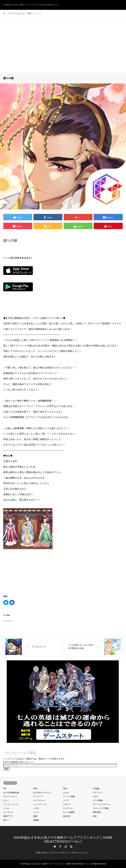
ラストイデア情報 (101, 808)
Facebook (60, 847)
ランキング (8, 812)
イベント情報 (69, 796)
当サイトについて (80, 853)
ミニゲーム (68, 808)
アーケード (38, 796)
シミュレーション (11, 804)
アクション (98, 793)
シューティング (40, 804)
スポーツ (67, 804)
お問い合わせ (42, 853)
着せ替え (67, 816)
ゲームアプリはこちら (16, 14)
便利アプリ (8, 816)
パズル (36, 808)
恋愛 (35, 816)
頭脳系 (36, 820)
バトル (6, 808)
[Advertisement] (63, 48)
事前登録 (97, 812)
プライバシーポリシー (60, 853)
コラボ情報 (98, 800)
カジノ (6, 800)
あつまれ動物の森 (11, 793)
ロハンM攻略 (69, 812)
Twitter (55, 847)
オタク (96, 796)
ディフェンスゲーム (102, 804)
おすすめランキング (42, 793)
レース (36, 812)
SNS (65, 789)
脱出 (95, 816)
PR (5, 789)
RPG (35, 789)
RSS (71, 847)
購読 (7, 769)
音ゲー (6, 820)
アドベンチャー (10, 796)
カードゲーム (39, 800)
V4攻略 (96, 789)
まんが (66, 793)
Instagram (66, 847)
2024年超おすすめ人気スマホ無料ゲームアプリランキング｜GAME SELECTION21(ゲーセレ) (56, 864)
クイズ (66, 800)
